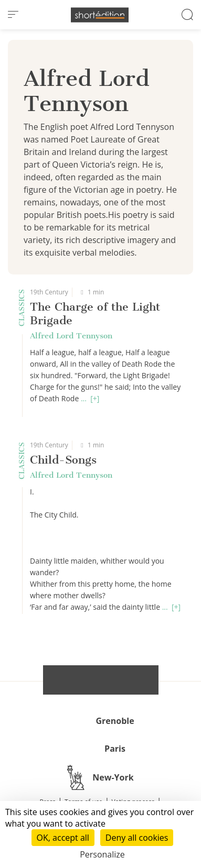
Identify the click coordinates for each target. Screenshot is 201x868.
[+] (95, 398)
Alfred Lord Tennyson (71, 336)
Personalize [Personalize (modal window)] (102, 854)
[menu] (13, 15)
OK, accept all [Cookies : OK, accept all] (63, 838)
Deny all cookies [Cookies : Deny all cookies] (137, 838)
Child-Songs (63, 460)
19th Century (49, 292)
